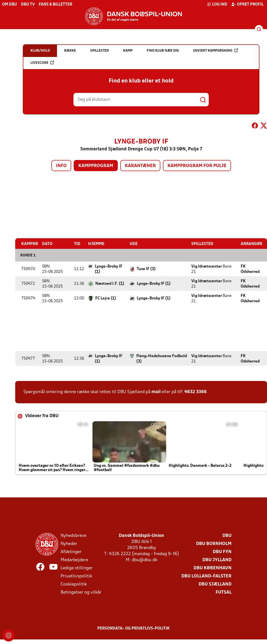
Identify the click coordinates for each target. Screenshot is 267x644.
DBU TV (28, 5)
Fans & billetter (55, 5)
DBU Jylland (217, 560)
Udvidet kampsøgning (215, 51)
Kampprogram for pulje (197, 166)
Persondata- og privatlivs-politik (133, 628)
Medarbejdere (74, 560)
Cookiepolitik (74, 584)
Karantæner (140, 166)
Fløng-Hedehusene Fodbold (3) (162, 359)
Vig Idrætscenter (207, 266)
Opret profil (247, 4)
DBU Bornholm (214, 544)
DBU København (213, 568)
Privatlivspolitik (76, 576)
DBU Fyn (222, 552)
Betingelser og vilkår (81, 592)
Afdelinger (71, 552)
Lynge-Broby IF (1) (109, 269)
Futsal (224, 592)
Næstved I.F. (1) (110, 284)
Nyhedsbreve (73, 536)
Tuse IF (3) (146, 269)
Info (61, 166)
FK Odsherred (250, 269)
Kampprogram (96, 166)
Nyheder (69, 544)
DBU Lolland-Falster (206, 576)
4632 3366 (196, 392)
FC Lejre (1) (106, 298)
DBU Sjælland (215, 584)
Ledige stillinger (77, 568)
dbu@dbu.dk (145, 560)
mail (156, 392)
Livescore (42, 63)
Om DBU (9, 5)
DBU (227, 536)
